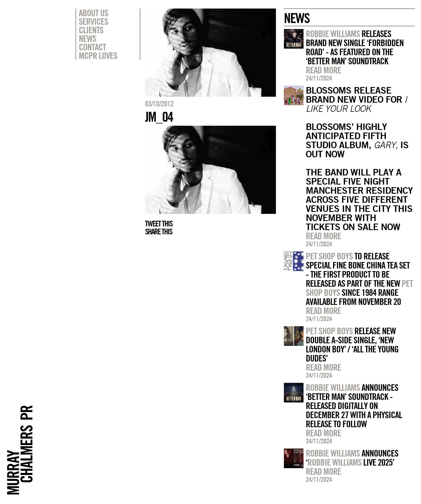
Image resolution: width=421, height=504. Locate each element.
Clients (91, 30)
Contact (92, 47)
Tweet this (159, 224)
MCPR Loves (98, 55)
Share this (159, 232)
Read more (323, 70)
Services (93, 21)
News (87, 38)
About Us (93, 13)
